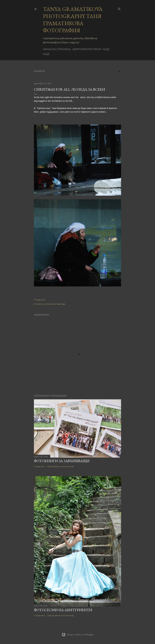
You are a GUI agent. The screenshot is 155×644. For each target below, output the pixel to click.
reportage (61, 304)
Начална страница (57, 49)
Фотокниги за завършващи (62, 461)
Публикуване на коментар (61, 466)
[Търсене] (119, 8)
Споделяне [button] (39, 300)
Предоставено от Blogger (78, 635)
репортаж (50, 304)
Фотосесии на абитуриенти (63, 610)
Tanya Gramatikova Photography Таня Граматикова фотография (73, 20)
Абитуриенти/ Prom (87, 49)
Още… (107, 49)
